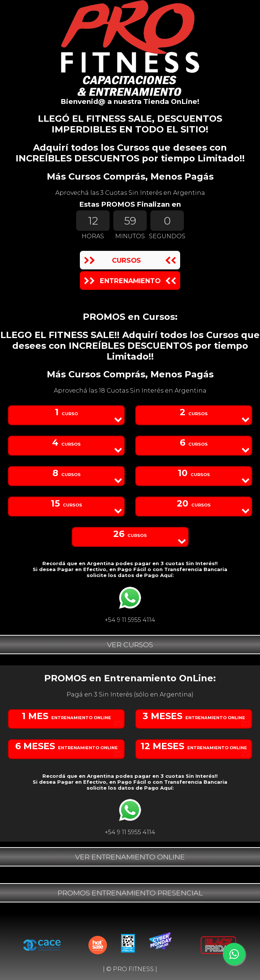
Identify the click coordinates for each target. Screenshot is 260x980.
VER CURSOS (130, 645)
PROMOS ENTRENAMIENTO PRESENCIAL (130, 893)
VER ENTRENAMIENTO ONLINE (130, 857)
